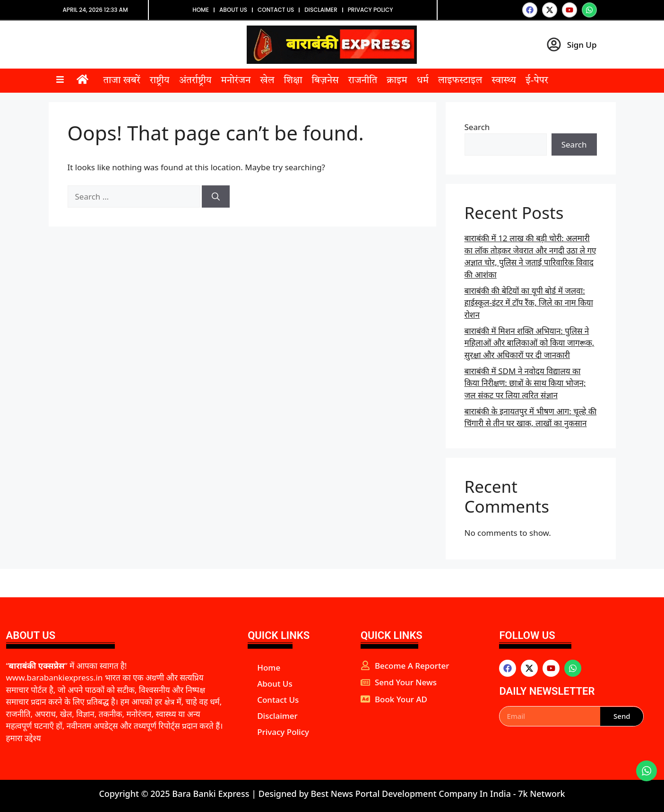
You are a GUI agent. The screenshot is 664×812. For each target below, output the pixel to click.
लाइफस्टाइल (460, 81)
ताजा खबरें (122, 81)
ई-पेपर (537, 81)
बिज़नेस (325, 81)
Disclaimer (321, 10)
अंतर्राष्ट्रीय (195, 81)
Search (477, 127)
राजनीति (363, 81)
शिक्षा (293, 81)
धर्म (423, 81)
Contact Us (276, 10)
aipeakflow (362, 715)
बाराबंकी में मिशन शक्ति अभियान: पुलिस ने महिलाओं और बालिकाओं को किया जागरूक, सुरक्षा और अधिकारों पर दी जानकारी (530, 343)
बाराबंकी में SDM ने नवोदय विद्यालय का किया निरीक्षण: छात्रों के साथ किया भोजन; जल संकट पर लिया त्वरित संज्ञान (525, 383)
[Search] (216, 197)
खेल (267, 81)
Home (201, 10)
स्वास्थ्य (504, 81)
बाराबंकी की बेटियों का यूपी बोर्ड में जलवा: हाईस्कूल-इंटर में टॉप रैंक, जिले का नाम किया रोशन (529, 303)
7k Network (541, 794)
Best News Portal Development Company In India (412, 794)
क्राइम (397, 81)
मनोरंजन (236, 81)
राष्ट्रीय (160, 81)
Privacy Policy (371, 10)
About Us (233, 10)
